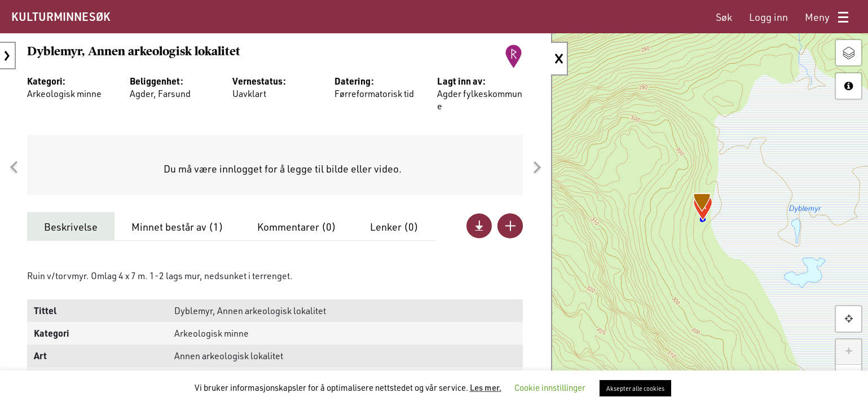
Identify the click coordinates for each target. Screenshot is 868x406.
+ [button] (849, 352)
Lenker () (394, 227)
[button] (14, 167)
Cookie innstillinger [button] (550, 387)
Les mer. (486, 387)
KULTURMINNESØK (61, 16)
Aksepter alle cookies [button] (635, 388)
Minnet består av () (177, 227)
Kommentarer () (297, 227)
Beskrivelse (71, 227)
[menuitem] (724, 17)
